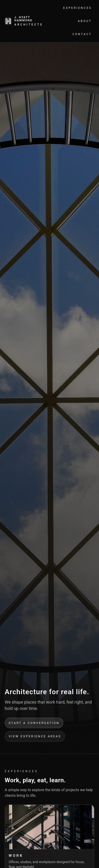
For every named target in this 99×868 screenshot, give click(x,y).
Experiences (78, 8)
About (85, 21)
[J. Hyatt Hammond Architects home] (24, 21)
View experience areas (35, 736)
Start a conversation (34, 723)
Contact (82, 34)
